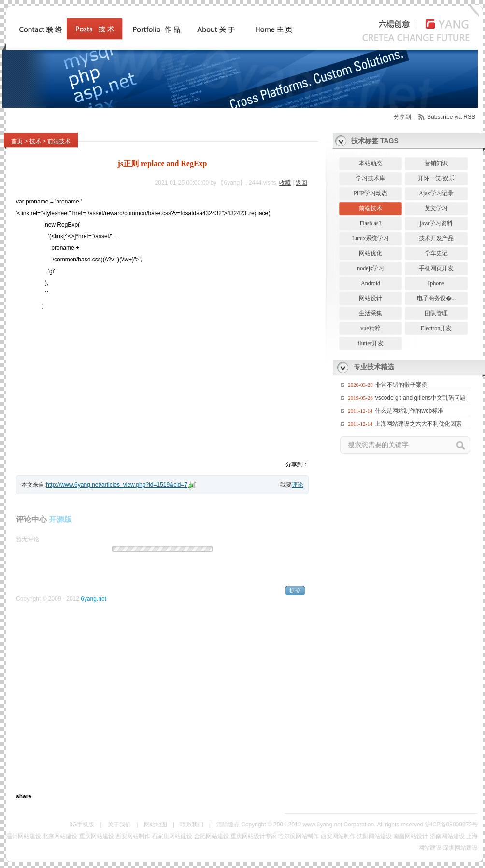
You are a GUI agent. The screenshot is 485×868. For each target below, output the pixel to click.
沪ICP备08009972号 (451, 825)
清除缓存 (228, 825)
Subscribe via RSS (451, 117)
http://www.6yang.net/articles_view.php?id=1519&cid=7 (117, 485)
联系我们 (192, 825)
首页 (17, 141)
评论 (298, 485)
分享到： (405, 117)
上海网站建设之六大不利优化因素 (418, 424)
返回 (301, 183)
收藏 (285, 183)
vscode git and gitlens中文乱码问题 (421, 398)
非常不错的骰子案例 (401, 385)
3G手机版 (82, 825)
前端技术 (59, 141)
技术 (35, 141)
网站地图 (156, 825)
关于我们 (119, 825)
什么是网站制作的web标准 (409, 411)
